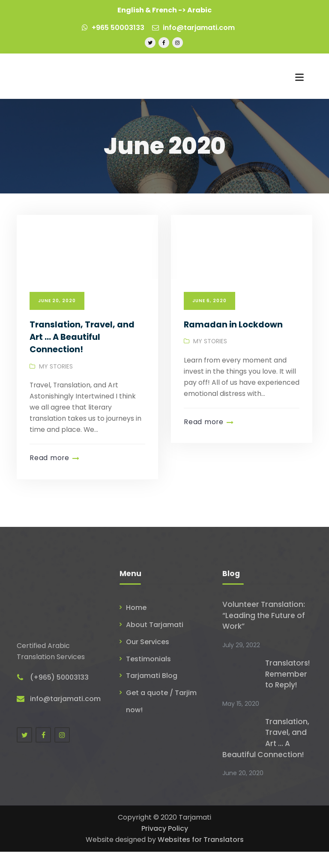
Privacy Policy (165, 845)
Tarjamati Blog (152, 690)
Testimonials (148, 673)
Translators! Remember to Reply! (288, 690)
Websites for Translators (201, 856)
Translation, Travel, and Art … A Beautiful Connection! (82, 352)
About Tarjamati (155, 640)
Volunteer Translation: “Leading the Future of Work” (264, 630)
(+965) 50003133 (59, 685)
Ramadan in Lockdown (233, 339)
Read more (49, 473)
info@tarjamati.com (193, 28)
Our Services (148, 656)
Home (136, 623)
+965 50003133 (113, 28)
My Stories (56, 381)
